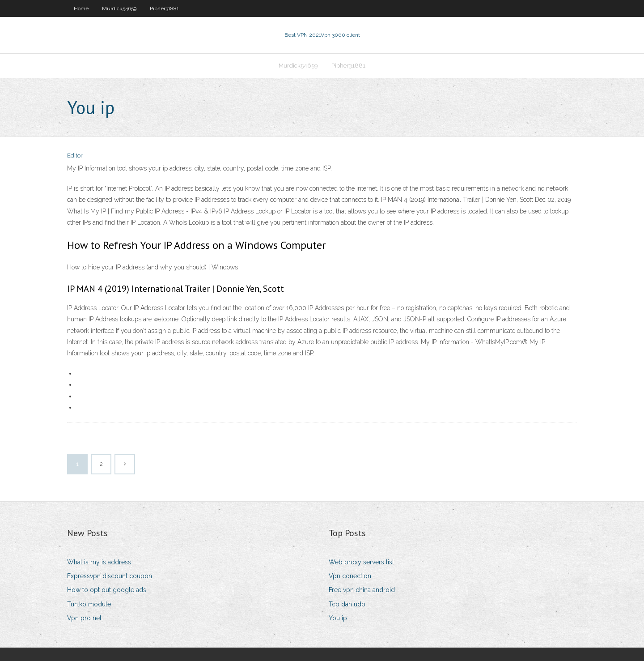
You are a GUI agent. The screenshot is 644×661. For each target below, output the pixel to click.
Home (81, 9)
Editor (75, 156)
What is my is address (99, 562)
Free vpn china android (362, 590)
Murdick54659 (119, 9)
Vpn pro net (84, 618)
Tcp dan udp (347, 604)
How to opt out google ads (107, 590)
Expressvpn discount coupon (110, 576)
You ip (338, 618)
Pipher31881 (164, 9)
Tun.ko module (89, 604)
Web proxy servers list (361, 562)
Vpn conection (350, 576)
